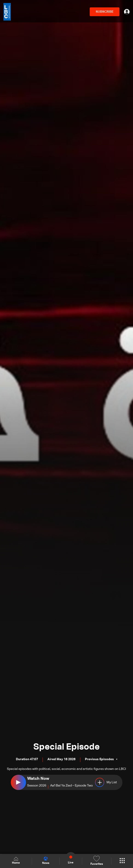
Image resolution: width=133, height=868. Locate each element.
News (46, 861)
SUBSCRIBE (105, 12)
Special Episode (66, 747)
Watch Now (38, 779)
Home (16, 861)
